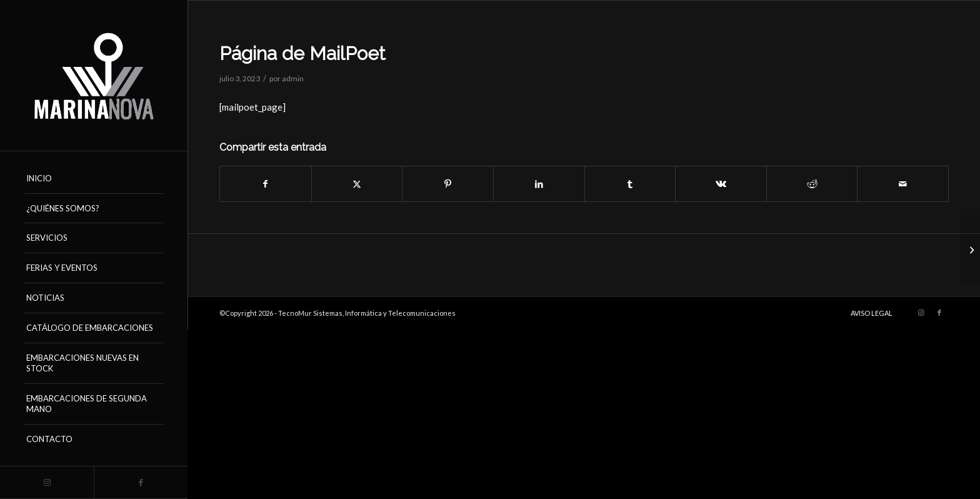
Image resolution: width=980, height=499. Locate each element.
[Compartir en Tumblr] (630, 184)
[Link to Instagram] (47, 482)
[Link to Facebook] (141, 482)
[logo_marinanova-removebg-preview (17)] (94, 75)
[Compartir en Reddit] (812, 184)
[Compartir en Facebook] (266, 184)
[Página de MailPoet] (970, 249)
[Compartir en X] (357, 184)
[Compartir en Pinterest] (448, 184)
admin (293, 78)
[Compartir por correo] (903, 184)
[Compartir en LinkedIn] (539, 184)
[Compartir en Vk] (721, 184)
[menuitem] (94, 179)
